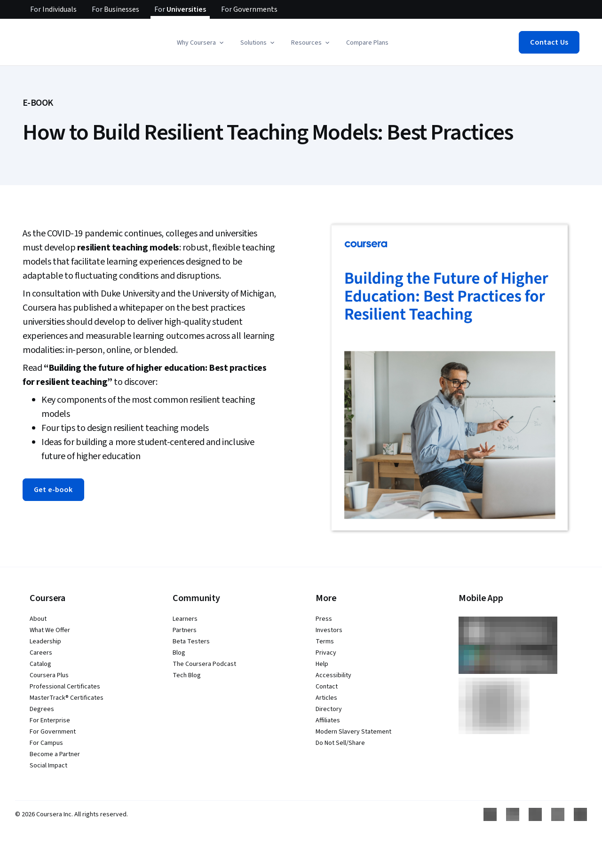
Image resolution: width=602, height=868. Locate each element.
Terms (325, 641)
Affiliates (328, 720)
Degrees (42, 709)
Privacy (326, 653)
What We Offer (50, 630)
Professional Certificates (65, 687)
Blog (179, 653)
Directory (329, 709)
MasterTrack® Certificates (67, 698)
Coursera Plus (49, 675)
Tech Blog (187, 675)
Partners (185, 630)
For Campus (46, 743)
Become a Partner (55, 754)
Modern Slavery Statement (353, 732)
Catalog (40, 664)
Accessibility (333, 675)
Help (322, 664)
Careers (41, 653)
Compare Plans (367, 43)
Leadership (45, 641)
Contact (327, 687)
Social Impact (48, 766)
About (38, 619)
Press (324, 619)
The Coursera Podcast (204, 664)
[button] (201, 43)
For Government (53, 732)
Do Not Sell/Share (340, 743)
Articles (326, 698)
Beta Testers (191, 641)
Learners (185, 619)
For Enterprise (50, 720)
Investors (329, 630)
